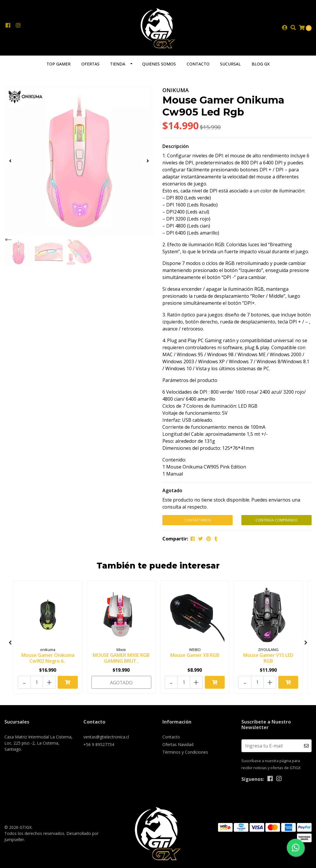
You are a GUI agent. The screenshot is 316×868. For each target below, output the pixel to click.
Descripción (176, 149)
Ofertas (90, 66)
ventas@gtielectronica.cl (106, 737)
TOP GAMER (59, 66)
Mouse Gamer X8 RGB (195, 657)
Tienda (118, 66)
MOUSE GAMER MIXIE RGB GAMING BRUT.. (121, 660)
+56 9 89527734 (99, 744)
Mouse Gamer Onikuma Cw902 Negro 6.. (48, 660)
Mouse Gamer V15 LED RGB (268, 660)
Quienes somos (159, 66)
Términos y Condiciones (185, 752)
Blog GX (261, 66)
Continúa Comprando (276, 522)
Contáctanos (197, 522)
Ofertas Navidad (178, 744)
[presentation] (10, 163)
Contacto (198, 66)
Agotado (172, 493)
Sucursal (230, 66)
